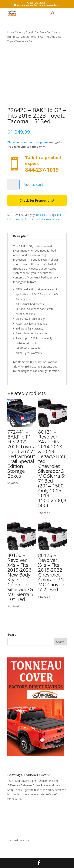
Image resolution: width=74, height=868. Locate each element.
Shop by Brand (25, 32)
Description (21, 236)
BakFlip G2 (13, 37)
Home (11, 32)
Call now (37, 164)
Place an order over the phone (28, 142)
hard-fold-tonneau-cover (45, 219)
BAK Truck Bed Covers (47, 32)
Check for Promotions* (37, 201)
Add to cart (33, 184)
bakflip (25, 219)
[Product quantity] (13, 185)
